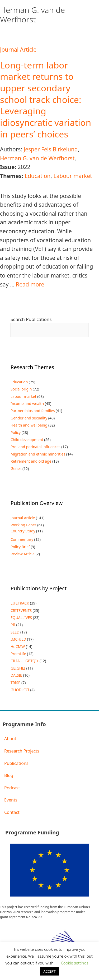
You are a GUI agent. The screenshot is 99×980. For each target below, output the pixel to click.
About (10, 739)
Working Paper (23, 525)
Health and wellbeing (29, 425)
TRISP (15, 683)
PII (13, 625)
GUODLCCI (20, 690)
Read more (30, 284)
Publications (16, 763)
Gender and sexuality (29, 418)
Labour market (73, 176)
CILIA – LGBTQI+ (25, 661)
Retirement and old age (31, 461)
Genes (16, 469)
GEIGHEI (18, 668)
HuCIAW (18, 647)
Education (37, 176)
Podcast (12, 788)
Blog (9, 775)
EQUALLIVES (21, 618)
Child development (27, 440)
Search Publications (31, 319)
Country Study (23, 531)
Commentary (22, 539)
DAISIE (16, 675)
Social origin (21, 389)
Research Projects (22, 751)
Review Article (23, 554)
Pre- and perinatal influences (36, 447)
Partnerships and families (33, 411)
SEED (15, 632)
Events (11, 800)
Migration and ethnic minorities (38, 454)
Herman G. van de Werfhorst (37, 158)
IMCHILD (18, 639)
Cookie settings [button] (74, 963)
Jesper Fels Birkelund (51, 149)
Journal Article (18, 50)
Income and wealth (27, 404)
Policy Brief (20, 547)
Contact (12, 812)
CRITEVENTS (21, 610)
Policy (16, 432)
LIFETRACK (20, 603)
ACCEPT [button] (49, 971)
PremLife (18, 654)
